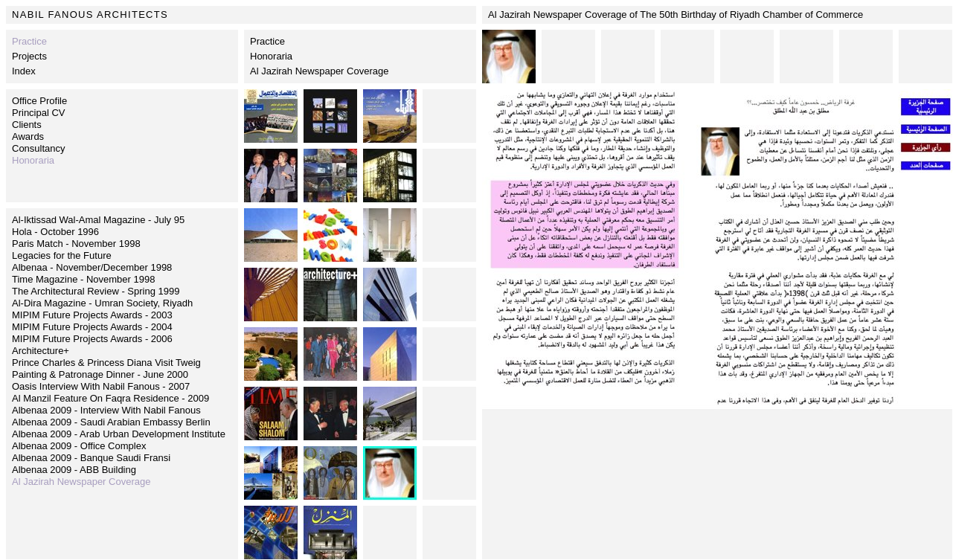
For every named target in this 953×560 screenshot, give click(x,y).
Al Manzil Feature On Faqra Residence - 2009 (110, 398)
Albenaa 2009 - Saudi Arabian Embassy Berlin (111, 422)
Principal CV (39, 113)
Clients (27, 125)
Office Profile (39, 101)
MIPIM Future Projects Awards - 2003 (92, 315)
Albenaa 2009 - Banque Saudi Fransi (91, 458)
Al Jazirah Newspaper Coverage (319, 71)
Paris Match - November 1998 (76, 244)
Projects (29, 56)
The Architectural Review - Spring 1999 (96, 291)
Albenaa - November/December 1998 (92, 267)
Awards (28, 136)
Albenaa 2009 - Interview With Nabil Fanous (106, 410)
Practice (267, 41)
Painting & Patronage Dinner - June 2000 (100, 374)
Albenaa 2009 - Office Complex (79, 446)
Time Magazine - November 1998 (83, 279)
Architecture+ (41, 351)
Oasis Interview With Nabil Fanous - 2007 (101, 386)
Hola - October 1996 (55, 232)
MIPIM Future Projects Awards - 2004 (92, 327)
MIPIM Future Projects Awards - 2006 (92, 339)
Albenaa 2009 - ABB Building (74, 470)
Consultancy (39, 148)
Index (24, 71)
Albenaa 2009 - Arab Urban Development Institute (119, 434)
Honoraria (271, 56)
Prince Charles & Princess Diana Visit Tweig (106, 363)
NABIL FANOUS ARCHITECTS (90, 15)
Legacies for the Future (62, 255)
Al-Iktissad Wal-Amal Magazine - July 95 (98, 220)
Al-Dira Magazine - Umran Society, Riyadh (102, 303)
